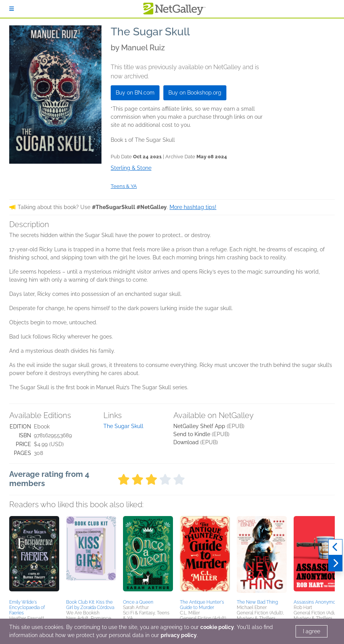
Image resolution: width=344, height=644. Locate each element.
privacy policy (179, 635)
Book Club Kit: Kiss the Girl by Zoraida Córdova (90, 605)
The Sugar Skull (123, 426)
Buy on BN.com (135, 93)
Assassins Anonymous (317, 602)
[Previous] (335, 547)
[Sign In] (12, 9)
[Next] (335, 563)
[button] (34, 556)
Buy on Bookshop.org (195, 93)
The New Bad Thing (257, 602)
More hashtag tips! (193, 207)
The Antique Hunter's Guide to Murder (202, 605)
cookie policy (217, 627)
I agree (312, 631)
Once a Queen (138, 602)
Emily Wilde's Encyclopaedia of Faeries (27, 607)
